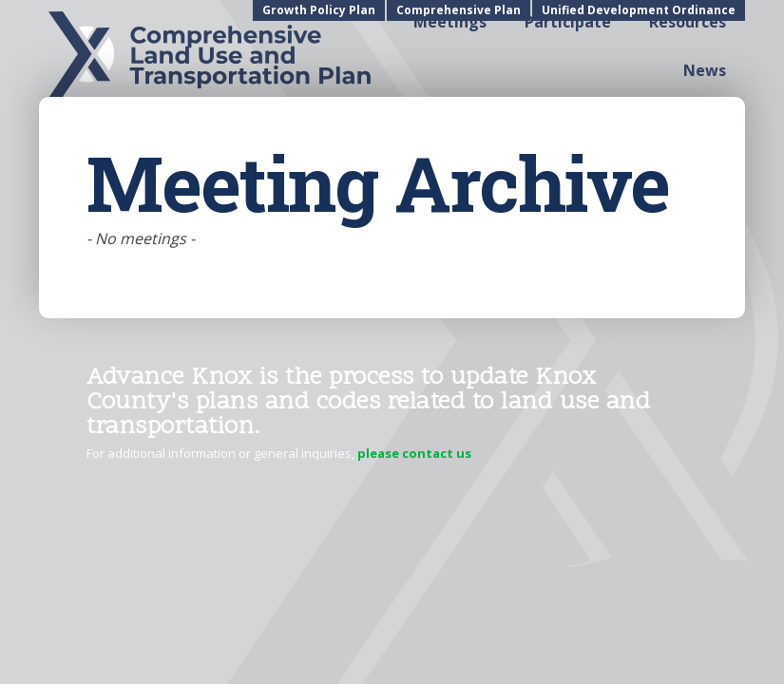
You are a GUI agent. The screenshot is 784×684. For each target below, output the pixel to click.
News (705, 70)
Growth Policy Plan (319, 10)
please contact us (414, 453)
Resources (688, 22)
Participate (568, 22)
